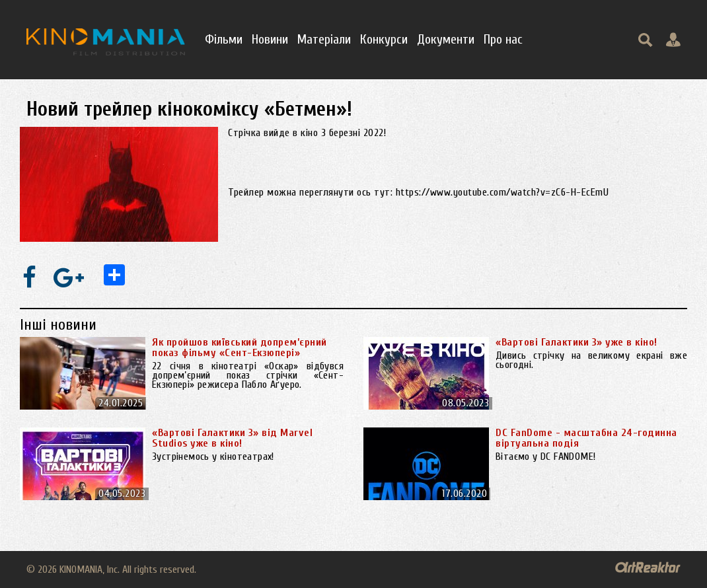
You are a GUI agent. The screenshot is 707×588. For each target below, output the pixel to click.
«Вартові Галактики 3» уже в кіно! (577, 342)
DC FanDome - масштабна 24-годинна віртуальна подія (586, 438)
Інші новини (58, 325)
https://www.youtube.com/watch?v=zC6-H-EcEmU (502, 192)
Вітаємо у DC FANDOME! (548, 457)
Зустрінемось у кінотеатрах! (213, 457)
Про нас (503, 39)
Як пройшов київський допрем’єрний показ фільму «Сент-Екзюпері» (240, 348)
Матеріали (324, 39)
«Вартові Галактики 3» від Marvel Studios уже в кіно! (232, 438)
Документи (446, 39)
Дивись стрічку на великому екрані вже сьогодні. (591, 360)
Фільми (224, 39)
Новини (270, 39)
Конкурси (384, 39)
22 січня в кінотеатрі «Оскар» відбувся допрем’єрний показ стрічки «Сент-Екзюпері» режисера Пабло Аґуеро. (248, 375)
